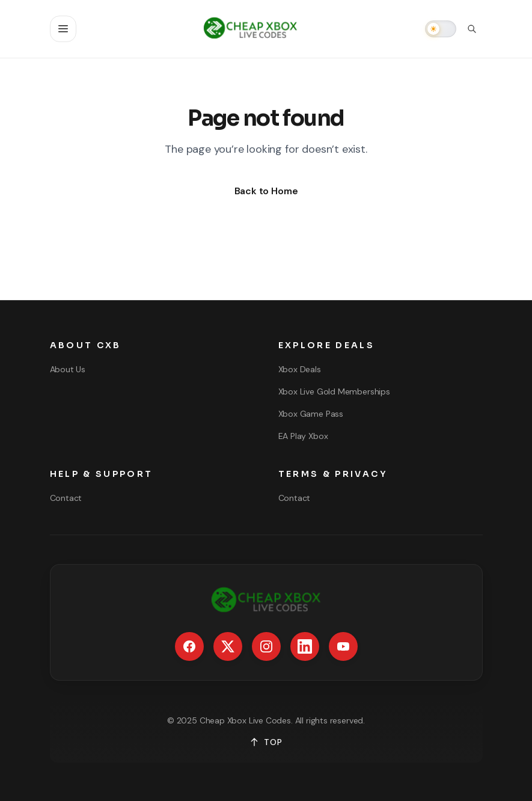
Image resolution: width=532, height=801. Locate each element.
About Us (68, 369)
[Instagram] (266, 646)
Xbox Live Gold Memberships (334, 391)
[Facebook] (189, 646)
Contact (66, 498)
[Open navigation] (63, 29)
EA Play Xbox (303, 436)
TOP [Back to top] (266, 742)
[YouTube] (343, 646)
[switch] (441, 29)
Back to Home (266, 191)
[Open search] (472, 29)
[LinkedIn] (305, 646)
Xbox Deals (300, 369)
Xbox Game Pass (311, 414)
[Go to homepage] (250, 29)
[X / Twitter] (228, 646)
